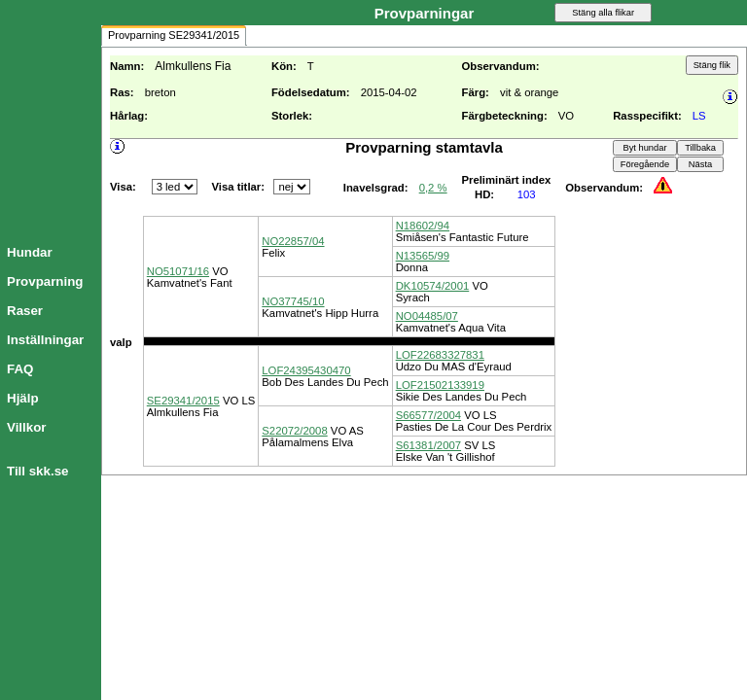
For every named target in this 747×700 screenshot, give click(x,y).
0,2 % (433, 188)
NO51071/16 (178, 271)
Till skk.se (37, 471)
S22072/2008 (294, 431)
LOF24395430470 (306, 370)
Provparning (45, 281)
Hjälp (23, 398)
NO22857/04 (293, 241)
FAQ (20, 369)
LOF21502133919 (440, 385)
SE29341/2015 (183, 401)
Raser (25, 311)
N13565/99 (423, 256)
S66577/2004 (428, 415)
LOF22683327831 (440, 355)
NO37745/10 (293, 301)
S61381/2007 (428, 445)
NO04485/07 (427, 316)
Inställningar (45, 340)
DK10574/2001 (433, 286)
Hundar (30, 252)
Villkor (27, 427)
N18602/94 (423, 226)
